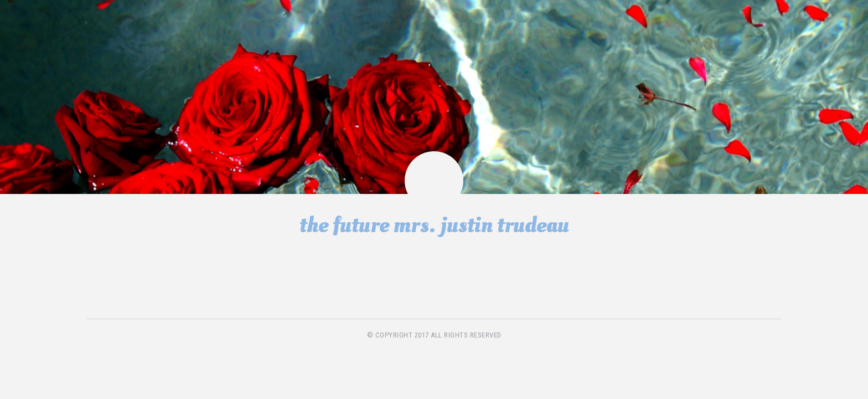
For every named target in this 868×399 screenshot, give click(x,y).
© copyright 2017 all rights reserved (434, 335)
